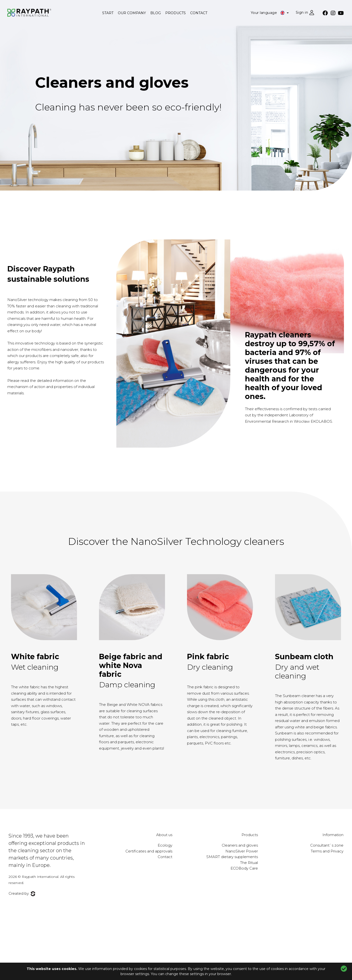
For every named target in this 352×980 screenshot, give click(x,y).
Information (333, 835)
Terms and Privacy (327, 851)
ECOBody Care (244, 868)
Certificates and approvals (149, 851)
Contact (199, 13)
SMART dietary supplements (232, 857)
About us (164, 835)
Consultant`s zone (327, 845)
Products (176, 13)
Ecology (165, 845)
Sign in (302, 12)
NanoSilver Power (242, 851)
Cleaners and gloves (112, 83)
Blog (156, 13)
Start (108, 13)
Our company (132, 13)
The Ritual (249, 863)
